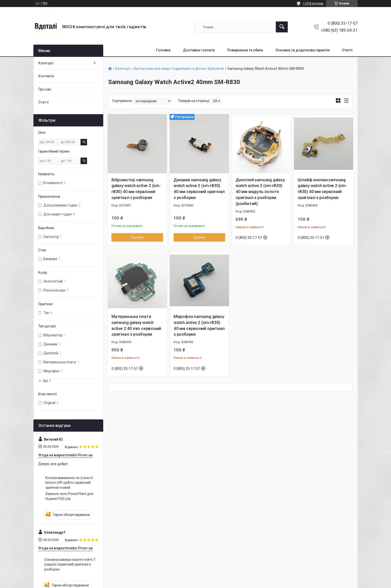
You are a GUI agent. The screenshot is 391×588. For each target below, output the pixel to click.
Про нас (45, 89)
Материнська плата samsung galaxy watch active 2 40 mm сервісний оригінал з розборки (136, 325)
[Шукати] (282, 27)
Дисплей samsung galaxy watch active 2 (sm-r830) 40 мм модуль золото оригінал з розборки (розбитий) (260, 192)
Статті (347, 50)
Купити (137, 237)
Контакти (46, 76)
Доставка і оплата (199, 50)
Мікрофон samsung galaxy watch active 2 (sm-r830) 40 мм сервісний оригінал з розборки (199, 325)
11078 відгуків (313, 3)
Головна (163, 50)
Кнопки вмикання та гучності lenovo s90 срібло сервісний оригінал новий (69, 483)
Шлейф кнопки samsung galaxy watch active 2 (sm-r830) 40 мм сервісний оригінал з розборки (322, 189)
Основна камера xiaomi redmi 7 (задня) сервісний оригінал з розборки (70, 564)
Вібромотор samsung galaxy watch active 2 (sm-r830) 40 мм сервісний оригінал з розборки (136, 189)
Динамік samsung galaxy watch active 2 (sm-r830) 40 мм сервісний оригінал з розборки (199, 189)
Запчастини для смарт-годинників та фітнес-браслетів (179, 69)
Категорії (123, 69)
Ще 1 (47, 381)
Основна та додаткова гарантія (303, 50)
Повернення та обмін (245, 50)
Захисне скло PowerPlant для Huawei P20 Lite (69, 496)
